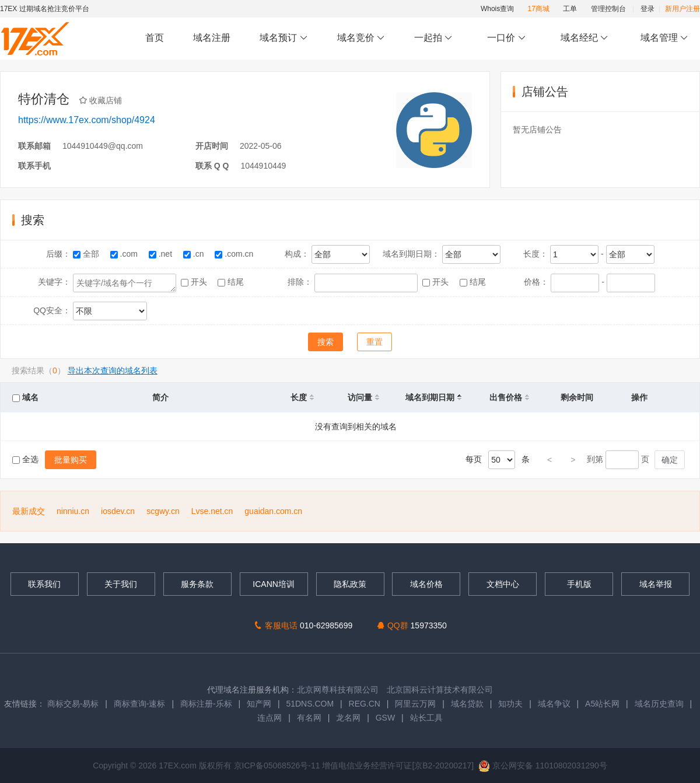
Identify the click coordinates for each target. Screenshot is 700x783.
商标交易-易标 (73, 704)
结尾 (232, 282)
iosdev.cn (118, 511)
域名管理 (664, 38)
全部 (87, 254)
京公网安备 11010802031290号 (543, 765)
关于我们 (121, 584)
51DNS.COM (310, 704)
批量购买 (71, 460)
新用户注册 (682, 9)
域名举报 (656, 584)
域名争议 (555, 704)
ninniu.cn (73, 511)
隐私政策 (350, 584)
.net (162, 254)
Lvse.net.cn (212, 511)
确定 (670, 460)
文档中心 (503, 584)
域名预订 (283, 38)
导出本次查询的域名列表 (113, 370)
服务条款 (197, 584)
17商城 (539, 9)
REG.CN (365, 704)
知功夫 (510, 704)
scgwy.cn (163, 511)
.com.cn (235, 254)
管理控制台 (608, 9)
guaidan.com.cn (273, 511)
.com (125, 254)
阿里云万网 (415, 704)
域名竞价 (361, 38)
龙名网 (348, 718)
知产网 (259, 704)
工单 (570, 9)
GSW (385, 718)
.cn (195, 254)
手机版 (579, 584)
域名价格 (426, 584)
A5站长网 (602, 704)
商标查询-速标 (141, 704)
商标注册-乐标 (206, 704)
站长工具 (426, 718)
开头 (195, 282)
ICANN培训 (274, 584)
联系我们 (44, 584)
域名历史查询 (659, 704)
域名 (25, 397)
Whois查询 (497, 9)
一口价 (507, 38)
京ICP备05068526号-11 (278, 765)
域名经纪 (584, 38)
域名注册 (212, 38)
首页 (155, 38)
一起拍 (435, 38)
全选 (27, 459)
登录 (647, 9)
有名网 (309, 718)
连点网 (269, 718)
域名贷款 (467, 704)
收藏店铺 (104, 100)
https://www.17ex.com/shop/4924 (87, 120)
